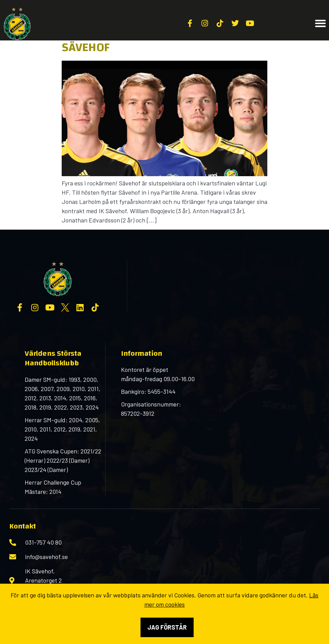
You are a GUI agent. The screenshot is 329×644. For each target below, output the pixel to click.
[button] (320, 23)
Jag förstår (167, 627)
